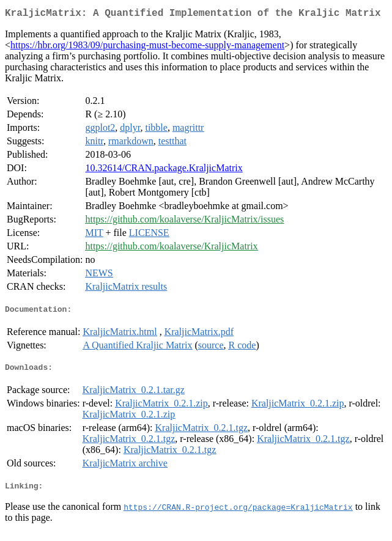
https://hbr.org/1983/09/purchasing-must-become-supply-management (147, 47)
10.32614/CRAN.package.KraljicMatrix (164, 170)
